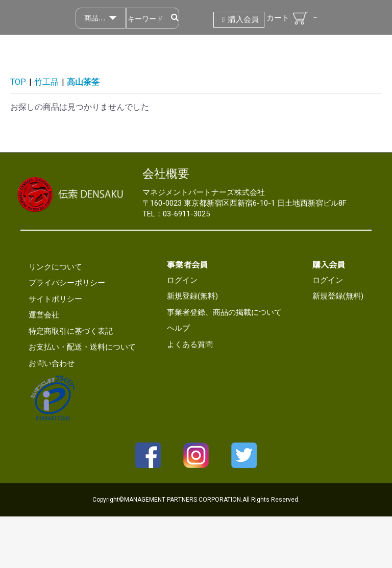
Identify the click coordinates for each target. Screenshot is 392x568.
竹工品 (46, 82)
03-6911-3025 (186, 214)
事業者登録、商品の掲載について (224, 312)
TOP (18, 82)
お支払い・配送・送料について (82, 347)
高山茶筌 (83, 82)
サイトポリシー (55, 299)
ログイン (182, 280)
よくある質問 (190, 344)
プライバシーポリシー (67, 283)
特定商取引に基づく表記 (71, 331)
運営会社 (44, 315)
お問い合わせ (52, 363)
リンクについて (55, 267)
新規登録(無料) (192, 296)
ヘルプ (178, 328)
